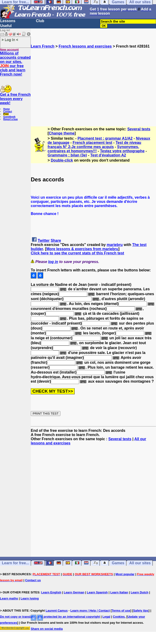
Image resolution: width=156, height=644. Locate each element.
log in (53, 262)
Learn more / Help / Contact (90, 611)
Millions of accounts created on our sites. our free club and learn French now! (15, 64)
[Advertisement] (93, 81)
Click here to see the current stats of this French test (77, 253)
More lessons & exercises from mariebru (82, 249)
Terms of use (121, 611)
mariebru (115, 245)
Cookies (119, 617)
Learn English (51, 592)
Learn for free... (15, 563)
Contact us (33, 580)
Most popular (125, 574)
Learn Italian (119, 592)
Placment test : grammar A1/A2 (105, 138)
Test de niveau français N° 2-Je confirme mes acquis (94, 145)
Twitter (43, 241)
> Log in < (10, 40)
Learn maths (9, 598)
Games (118, 563)
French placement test (93, 143)
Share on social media (47, 629)
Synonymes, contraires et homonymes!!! (93, 149)
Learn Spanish (97, 592)
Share (56, 241)
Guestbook (9, 117)
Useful (6, 26)
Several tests (139, 129)
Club (40, 21)
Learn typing (30, 598)
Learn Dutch (139, 592)
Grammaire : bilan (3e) (67, 155)
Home (7, 109)
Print (6, 114)
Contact (8, 112)
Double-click (62, 160)
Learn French (43, 46)
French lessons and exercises (85, 46)
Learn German (74, 592)
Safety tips (141, 611)
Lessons (8, 21)
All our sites (140, 563)
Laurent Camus (57, 611)
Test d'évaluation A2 (108, 155)
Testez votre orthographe (122, 151)
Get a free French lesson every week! (15, 99)
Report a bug (10, 119)
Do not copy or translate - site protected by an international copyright (50, 617)
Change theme (62, 133)
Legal (106, 617)
